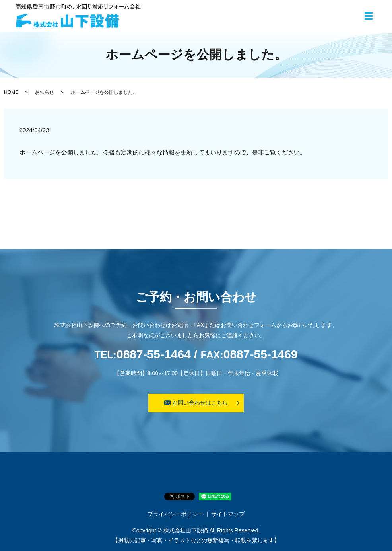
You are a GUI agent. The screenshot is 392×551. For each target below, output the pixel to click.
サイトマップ (228, 514)
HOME (11, 92)
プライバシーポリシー (175, 514)
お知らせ (45, 92)
